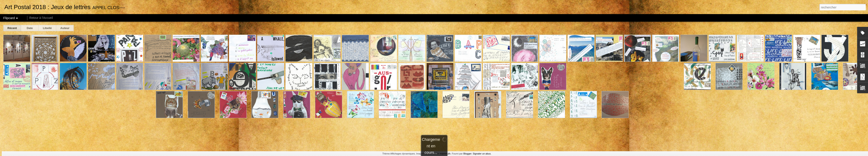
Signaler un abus (482, 154)
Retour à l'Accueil (41, 18)
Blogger (467, 154)
